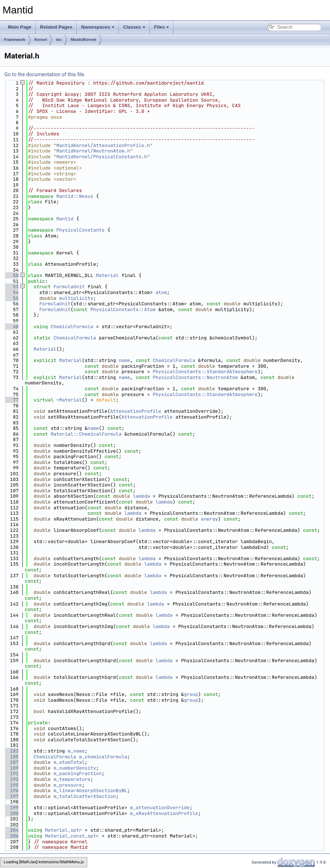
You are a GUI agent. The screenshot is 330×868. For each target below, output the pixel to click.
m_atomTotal (69, 762)
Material (107, 275)
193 (11, 779)
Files (162, 27)
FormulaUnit (69, 287)
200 (11, 813)
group (191, 694)
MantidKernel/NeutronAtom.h (93, 151)
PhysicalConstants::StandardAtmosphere (205, 372)
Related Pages (56, 27)
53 (11, 287)
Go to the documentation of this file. (45, 74)
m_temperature (72, 779)
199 (11, 808)
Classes (134, 27)
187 (11, 762)
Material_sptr (63, 830)
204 (11, 830)
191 (11, 773)
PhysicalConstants (81, 230)
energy (210, 519)
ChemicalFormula (72, 327)
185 (11, 757)
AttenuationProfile (136, 411)
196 (11, 790)
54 (11, 292)
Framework (15, 40)
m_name (76, 751)
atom (161, 292)
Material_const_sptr (72, 836)
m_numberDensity (75, 768)
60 (11, 327)
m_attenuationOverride (160, 808)
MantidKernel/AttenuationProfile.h (103, 145)
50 (11, 275)
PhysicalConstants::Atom (123, 309)
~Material (69, 400)
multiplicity (76, 298)
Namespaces (98, 27)
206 (11, 836)
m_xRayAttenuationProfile (164, 813)
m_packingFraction (78, 773)
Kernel (41, 40)
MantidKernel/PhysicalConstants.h (102, 157)
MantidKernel (84, 40)
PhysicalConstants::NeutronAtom (195, 377)
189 (11, 768)
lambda (142, 496)
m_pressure (68, 785)
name (124, 360)
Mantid (65, 219)
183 (11, 751)
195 (11, 785)
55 (11, 298)
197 (11, 796)
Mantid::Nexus (75, 196)
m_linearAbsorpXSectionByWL (90, 790)
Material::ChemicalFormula (86, 434)
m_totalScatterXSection (85, 796)
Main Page (20, 27)
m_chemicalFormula (103, 757)
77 (11, 400)
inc (59, 40)
